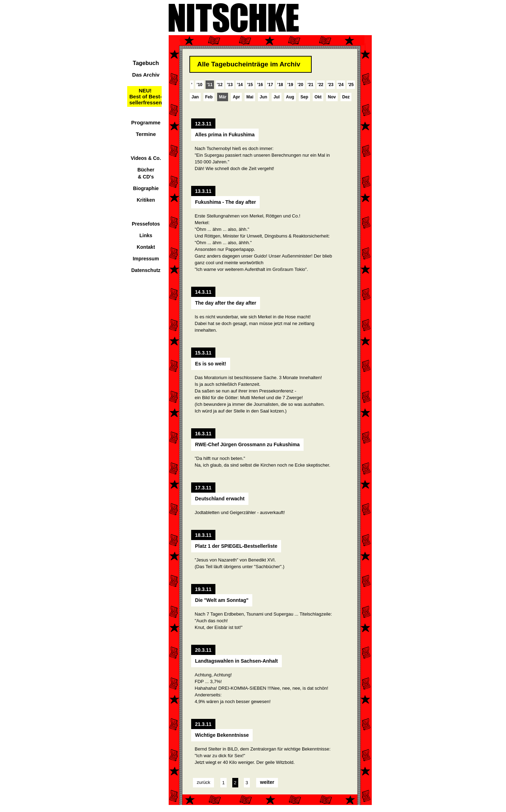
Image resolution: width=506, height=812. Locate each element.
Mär (223, 97)
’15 (250, 85)
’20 (300, 85)
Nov (332, 97)
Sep (304, 97)
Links (146, 235)
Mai (250, 97)
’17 (270, 85)
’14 (240, 85)
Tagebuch (146, 63)
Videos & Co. (146, 158)
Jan (195, 97)
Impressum (146, 259)
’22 (321, 85)
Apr (236, 97)
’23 (330, 85)
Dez (346, 97)
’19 (290, 85)
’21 (310, 85)
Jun (263, 97)
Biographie (146, 188)
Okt (318, 97)
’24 (341, 85)
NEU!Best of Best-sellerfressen (146, 96)
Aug (290, 97)
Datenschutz (146, 270)
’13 (230, 85)
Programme (146, 122)
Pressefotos (146, 224)
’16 (260, 85)
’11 (210, 85)
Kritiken (146, 200)
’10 (199, 85)
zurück (203, 782)
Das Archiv (146, 75)
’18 (280, 85)
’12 (220, 85)
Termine (146, 134)
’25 (351, 85)
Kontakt (146, 247)
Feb (209, 97)
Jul (276, 97)
